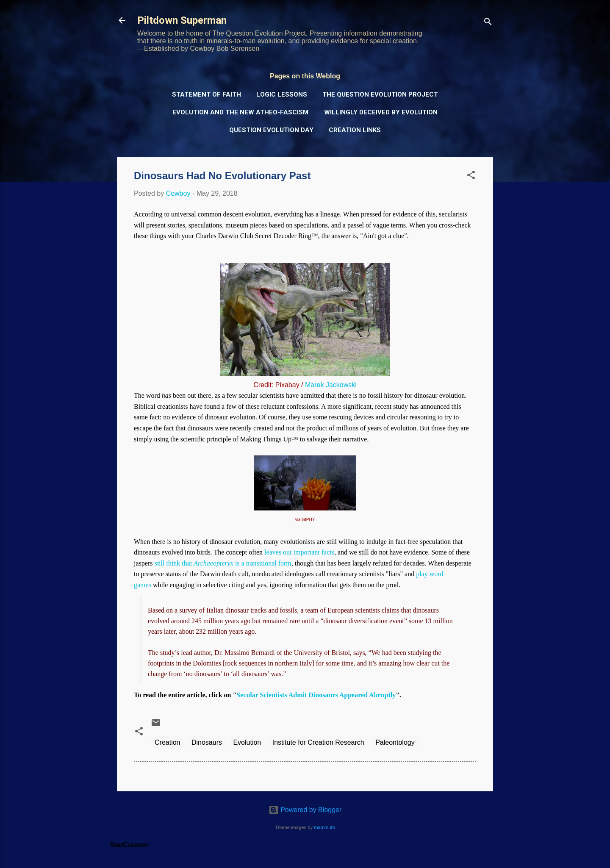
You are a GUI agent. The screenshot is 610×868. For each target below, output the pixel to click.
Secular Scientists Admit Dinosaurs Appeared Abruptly (316, 695)
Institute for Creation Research (318, 742)
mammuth (324, 827)
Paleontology (395, 742)
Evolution (247, 742)
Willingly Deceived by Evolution (381, 112)
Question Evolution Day (271, 130)
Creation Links (355, 130)
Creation (167, 742)
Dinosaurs (207, 742)
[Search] (488, 23)
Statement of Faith (207, 94)
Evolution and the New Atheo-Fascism (240, 112)
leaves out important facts (299, 552)
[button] (471, 176)
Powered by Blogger (305, 810)
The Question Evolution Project (380, 94)
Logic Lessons (282, 94)
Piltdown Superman (182, 20)
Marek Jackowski (331, 385)
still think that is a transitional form (223, 563)
